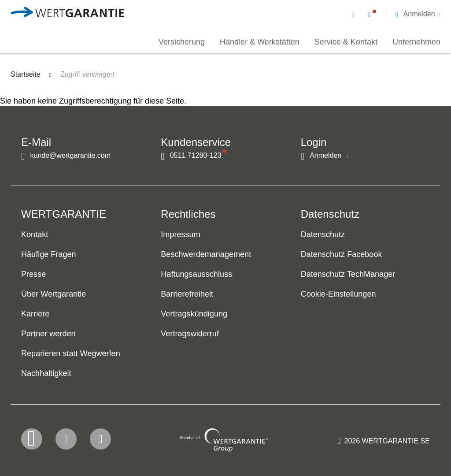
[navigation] (396, 13)
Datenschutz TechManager (348, 274)
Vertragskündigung (194, 314)
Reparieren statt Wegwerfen (71, 353)
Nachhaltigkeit (46, 373)
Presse (33, 274)
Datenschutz (323, 234)
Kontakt (35, 234)
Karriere (35, 314)
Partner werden (48, 334)
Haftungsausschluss (196, 274)
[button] (418, 14)
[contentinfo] (384, 443)
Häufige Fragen (49, 254)
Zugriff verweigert (87, 74)
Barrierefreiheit (187, 294)
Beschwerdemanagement (206, 254)
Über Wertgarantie (54, 294)
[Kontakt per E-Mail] (355, 14)
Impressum (180, 234)
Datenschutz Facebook (342, 254)
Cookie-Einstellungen (338, 294)
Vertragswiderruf (190, 334)
